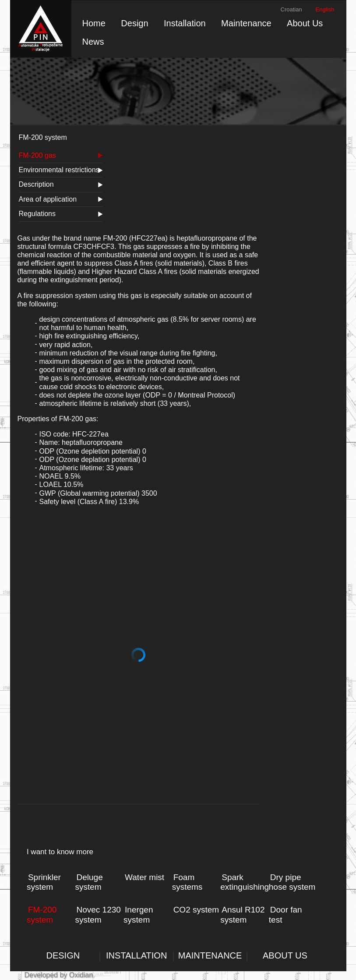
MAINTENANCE (210, 955)
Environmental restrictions (59, 170)
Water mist (145, 877)
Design (134, 23)
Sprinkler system (44, 882)
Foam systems (187, 882)
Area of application (48, 199)
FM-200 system (42, 914)
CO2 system (196, 910)
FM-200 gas (37, 155)
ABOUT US (285, 955)
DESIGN (63, 955)
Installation (185, 23)
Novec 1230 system (98, 914)
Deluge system (89, 882)
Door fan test (286, 914)
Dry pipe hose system (292, 882)
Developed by (46, 975)
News (93, 42)
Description (36, 184)
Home (94, 23)
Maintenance (246, 23)
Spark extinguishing (245, 882)
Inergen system (138, 914)
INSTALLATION (136, 955)
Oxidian (80, 975)
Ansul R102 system (242, 914)
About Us (305, 23)
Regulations (37, 214)
